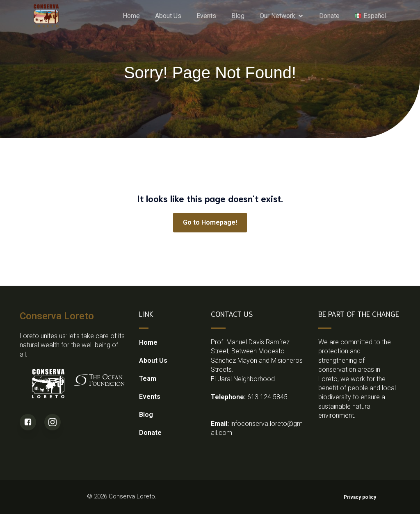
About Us (168, 15)
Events (206, 15)
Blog (238, 15)
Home (131, 15)
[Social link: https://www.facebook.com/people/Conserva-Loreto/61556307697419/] (32, 422)
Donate (329, 15)
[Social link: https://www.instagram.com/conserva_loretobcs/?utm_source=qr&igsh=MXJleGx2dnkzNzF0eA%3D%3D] (57, 422)
